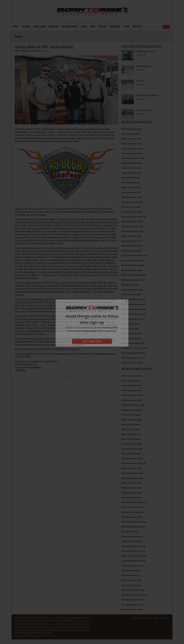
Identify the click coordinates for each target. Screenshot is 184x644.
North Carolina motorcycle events (134, 275)
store (126, 26)
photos (102, 26)
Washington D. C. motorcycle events (135, 348)
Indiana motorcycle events (131, 187)
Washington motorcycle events (133, 343)
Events (84, 26)
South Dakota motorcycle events (133, 314)
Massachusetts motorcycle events (134, 216)
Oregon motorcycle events (131, 294)
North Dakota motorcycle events (133, 280)
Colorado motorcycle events (132, 153)
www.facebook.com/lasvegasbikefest (41, 361)
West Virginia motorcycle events (133, 353)
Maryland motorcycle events (132, 212)
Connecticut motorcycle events (133, 158)
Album (157, 618)
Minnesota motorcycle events (132, 226)
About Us (135, 618)
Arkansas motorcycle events (132, 143)
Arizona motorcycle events (131, 139)
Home (16, 26)
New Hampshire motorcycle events (134, 255)
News (93, 26)
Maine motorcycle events (131, 207)
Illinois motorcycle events (131, 182)
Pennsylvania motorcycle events (133, 299)
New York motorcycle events (132, 270)
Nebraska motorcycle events (132, 246)
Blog (45, 51)
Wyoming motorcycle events (132, 362)
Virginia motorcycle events (131, 338)
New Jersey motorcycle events (133, 260)
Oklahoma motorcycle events (132, 290)
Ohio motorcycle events (130, 285)
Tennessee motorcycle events (132, 319)
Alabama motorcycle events (132, 129)
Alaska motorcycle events (131, 134)
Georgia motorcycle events (131, 173)
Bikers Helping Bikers (144, 110)
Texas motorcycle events (131, 324)
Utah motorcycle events (130, 328)
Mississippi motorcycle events (132, 231)
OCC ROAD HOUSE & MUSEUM (147, 95)
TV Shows (26, 26)
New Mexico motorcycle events (133, 265)
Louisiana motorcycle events (132, 202)
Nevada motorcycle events (131, 251)
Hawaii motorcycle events (131, 177)
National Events (70, 26)
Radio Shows (40, 26)
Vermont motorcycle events (132, 333)
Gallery (149, 618)
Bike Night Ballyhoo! (144, 66)
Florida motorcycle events (131, 168)
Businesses (115, 26)
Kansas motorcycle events (131, 192)
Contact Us (166, 618)
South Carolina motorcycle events (134, 309)
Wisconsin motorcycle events (132, 358)
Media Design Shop (50, 636)
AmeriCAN (140, 81)
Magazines (54, 26)
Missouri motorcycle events (132, 236)
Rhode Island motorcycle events (133, 304)
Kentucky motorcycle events (132, 197)
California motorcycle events (132, 148)
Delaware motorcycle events (132, 163)
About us (137, 26)
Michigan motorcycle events (132, 221)
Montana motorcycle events (132, 241)
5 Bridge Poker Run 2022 (146, 51)
